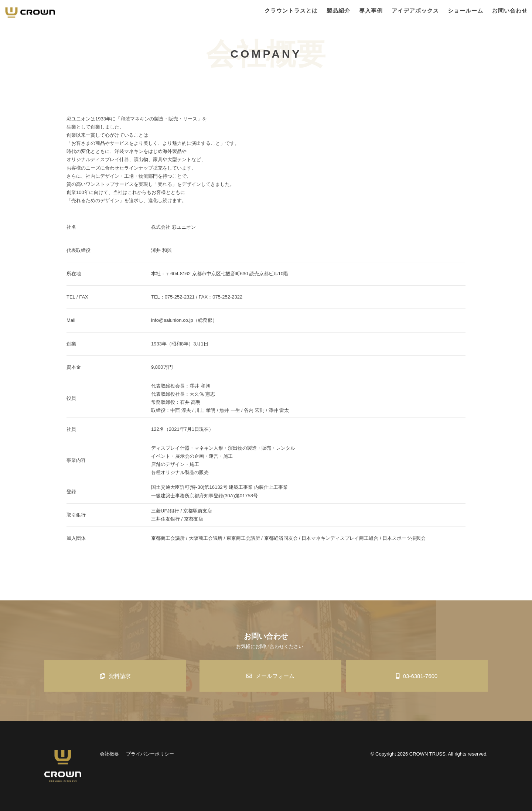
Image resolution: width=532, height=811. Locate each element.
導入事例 (371, 11)
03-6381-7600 (417, 676)
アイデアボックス (415, 11)
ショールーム (465, 11)
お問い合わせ (510, 11)
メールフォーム (270, 676)
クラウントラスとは (291, 11)
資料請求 (115, 676)
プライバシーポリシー (150, 754)
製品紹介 (338, 11)
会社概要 (109, 754)
